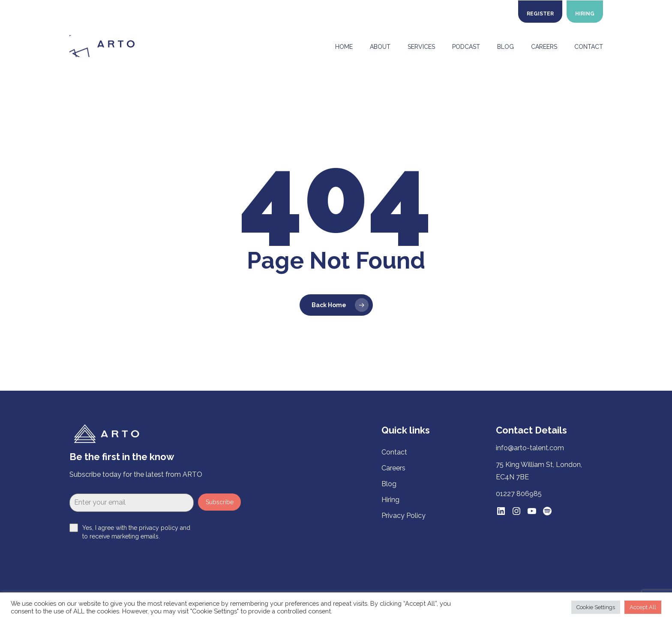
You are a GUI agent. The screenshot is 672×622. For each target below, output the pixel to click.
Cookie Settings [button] (596, 607)
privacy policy (159, 528)
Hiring (390, 500)
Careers (393, 468)
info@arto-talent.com (530, 448)
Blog (389, 484)
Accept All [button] (643, 607)
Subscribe (220, 502)
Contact (394, 452)
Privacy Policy (403, 516)
